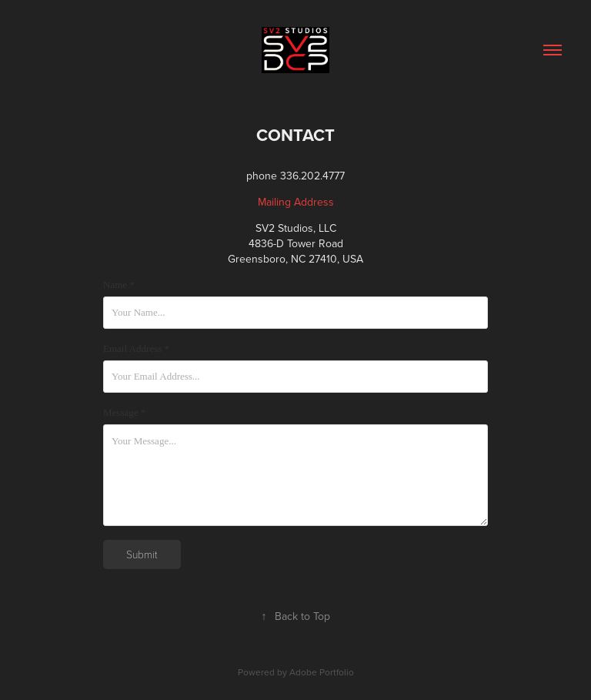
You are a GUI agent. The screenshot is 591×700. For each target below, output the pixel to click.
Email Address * (136, 348)
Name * (119, 285)
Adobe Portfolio (322, 672)
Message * (124, 412)
